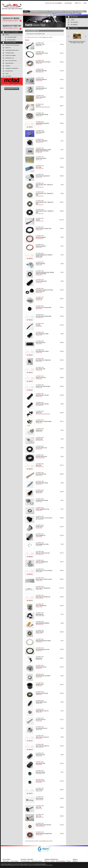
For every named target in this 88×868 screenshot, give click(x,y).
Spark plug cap (39, 614)
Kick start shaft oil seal (41, 448)
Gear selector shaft (40, 369)
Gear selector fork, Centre (42, 351)
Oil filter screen (39, 527)
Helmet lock (39, 413)
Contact (52, 861)
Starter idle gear (40, 632)
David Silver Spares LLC (12, 6)
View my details (14, 861)
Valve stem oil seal (40, 772)
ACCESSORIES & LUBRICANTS (40, 11)
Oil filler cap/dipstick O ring (42, 509)
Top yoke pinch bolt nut (41, 728)
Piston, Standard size (41, 606)
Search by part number (12, 27)
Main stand (38, 465)
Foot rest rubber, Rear (41, 281)
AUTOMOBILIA (80, 11)
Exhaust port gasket (41, 237)
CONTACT (76, 13)
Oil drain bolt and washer (42, 500)
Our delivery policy (25, 861)
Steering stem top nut (41, 667)
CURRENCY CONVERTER (12, 68)
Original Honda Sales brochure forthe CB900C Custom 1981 (77, 42)
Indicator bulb (39, 430)
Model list (75, 861)
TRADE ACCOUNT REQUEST (12, 45)
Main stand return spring (42, 483)
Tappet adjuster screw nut (42, 711)
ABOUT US (8, 48)
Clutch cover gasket (41, 97)
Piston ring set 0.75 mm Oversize (44, 571)
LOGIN (72, 20)
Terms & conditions (60, 861)
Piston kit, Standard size (42, 562)
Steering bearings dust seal (42, 649)
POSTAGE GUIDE (10, 53)
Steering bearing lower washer (43, 641)
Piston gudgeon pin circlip (42, 544)
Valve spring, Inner (40, 755)
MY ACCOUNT (68, 3)
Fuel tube (38, 325)
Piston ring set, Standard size (43, 588)
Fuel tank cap (39, 299)
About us (47, 861)
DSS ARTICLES (9, 71)
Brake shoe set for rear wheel (43, 62)
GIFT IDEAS (70, 11)
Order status (6, 861)
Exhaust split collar (40, 264)
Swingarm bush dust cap (42, 693)
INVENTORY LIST (10, 58)
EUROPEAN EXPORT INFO (63, 13)
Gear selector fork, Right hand (43, 360)
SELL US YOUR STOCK (11, 61)
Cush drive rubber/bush (42, 141)
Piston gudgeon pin (41, 535)
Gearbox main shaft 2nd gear (43, 386)
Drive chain (39, 167)
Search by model (12, 19)
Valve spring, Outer (40, 763)
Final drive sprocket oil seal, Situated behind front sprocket (45, 273)
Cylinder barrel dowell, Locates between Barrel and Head (43, 150)
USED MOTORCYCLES (57, 11)
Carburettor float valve (41, 71)
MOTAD (12, 82)
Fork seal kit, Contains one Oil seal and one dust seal (44, 291)
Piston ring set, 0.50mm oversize (44, 579)
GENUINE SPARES (12, 37)
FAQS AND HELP (9, 63)
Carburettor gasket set (41, 79)
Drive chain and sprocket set (43, 176)
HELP (85, 3)
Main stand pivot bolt (41, 474)
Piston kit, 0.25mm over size (43, 553)
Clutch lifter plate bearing (42, 115)
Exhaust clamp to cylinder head (43, 229)
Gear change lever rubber (42, 334)
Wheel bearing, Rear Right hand (44, 834)
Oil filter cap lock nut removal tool (44, 518)
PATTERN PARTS (11, 40)
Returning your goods (37, 861)
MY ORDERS (74, 25)
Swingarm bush (40, 685)
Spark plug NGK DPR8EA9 (42, 623)
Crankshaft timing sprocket (42, 123)
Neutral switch (39, 492)
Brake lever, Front (40, 44)
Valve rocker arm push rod (42, 737)
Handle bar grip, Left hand (42, 395)
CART (78, 3)
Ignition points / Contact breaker (44, 421)
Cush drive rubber (40, 132)
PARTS (26, 11)
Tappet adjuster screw (41, 702)
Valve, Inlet (38, 807)
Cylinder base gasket (41, 158)
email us (44, 37)
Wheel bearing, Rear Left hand (43, 825)
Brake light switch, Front (42, 53)
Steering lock (39, 658)
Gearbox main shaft (41, 378)
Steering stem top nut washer (43, 676)
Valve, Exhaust (39, 790)
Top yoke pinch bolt (41, 720)
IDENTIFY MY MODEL (11, 55)
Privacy (69, 861)
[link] (44, 850)
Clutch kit (38, 106)
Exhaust (38, 220)
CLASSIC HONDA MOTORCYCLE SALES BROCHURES (38, 13)
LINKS (7, 74)
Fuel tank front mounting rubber (43, 307)
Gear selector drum (41, 343)
